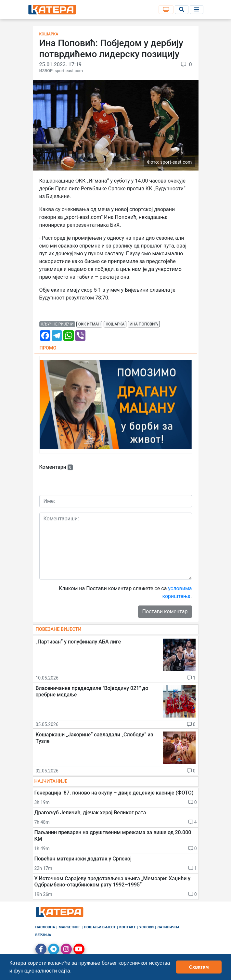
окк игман (90, 324)
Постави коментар (165, 611)
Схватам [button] (199, 967)
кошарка (115, 324)
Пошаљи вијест (100, 927)
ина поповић (144, 324)
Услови (146, 927)
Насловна (45, 927)
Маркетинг (69, 927)
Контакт (128, 927)
